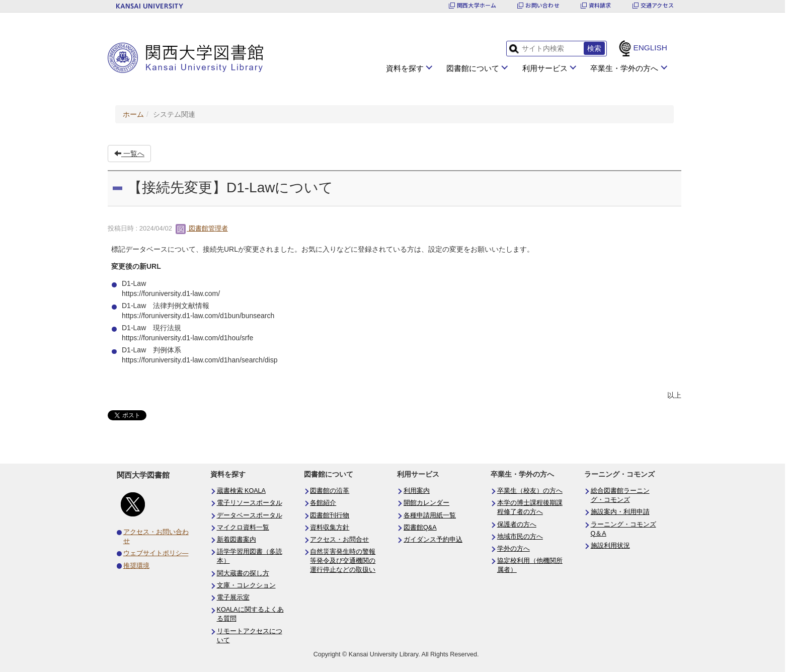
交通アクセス (657, 5)
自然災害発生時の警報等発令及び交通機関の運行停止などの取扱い (343, 561)
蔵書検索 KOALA (242, 491)
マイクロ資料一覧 (243, 528)
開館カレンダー (426, 503)
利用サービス (545, 68)
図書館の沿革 (330, 491)
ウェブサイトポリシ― (156, 553)
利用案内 (417, 491)
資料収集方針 (330, 528)
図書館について (473, 68)
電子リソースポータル (250, 503)
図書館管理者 (202, 228)
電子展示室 (233, 598)
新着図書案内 (236, 540)
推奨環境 (136, 566)
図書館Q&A (420, 528)
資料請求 (600, 5)
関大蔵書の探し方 (243, 573)
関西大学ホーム (477, 5)
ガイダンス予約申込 (433, 540)
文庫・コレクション (246, 585)
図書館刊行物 (330, 515)
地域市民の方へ (520, 537)
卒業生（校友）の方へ (530, 491)
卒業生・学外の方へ (624, 68)
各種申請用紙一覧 (430, 515)
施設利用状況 (610, 546)
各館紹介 (323, 503)
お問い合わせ (542, 5)
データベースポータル (250, 515)
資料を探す (405, 68)
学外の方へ (514, 549)
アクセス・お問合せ (339, 540)
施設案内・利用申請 (620, 512)
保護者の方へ (517, 525)
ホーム (133, 114)
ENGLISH (650, 48)
